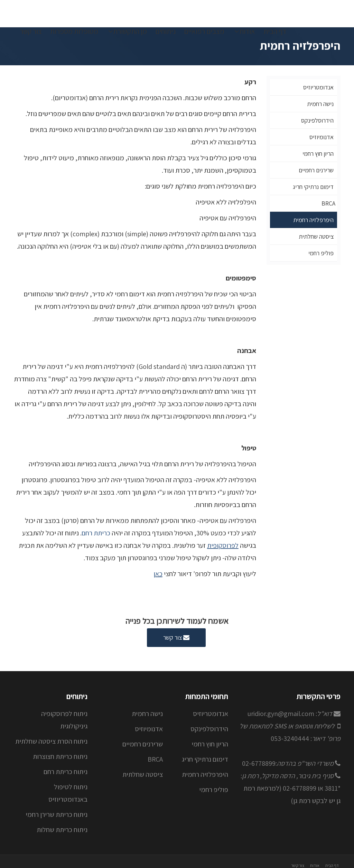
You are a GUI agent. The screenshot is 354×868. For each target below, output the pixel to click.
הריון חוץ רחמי (318, 154)
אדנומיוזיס (322, 137)
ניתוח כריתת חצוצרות (60, 756)
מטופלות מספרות (74, 31)
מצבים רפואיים (204, 31)
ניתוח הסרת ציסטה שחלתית (51, 741)
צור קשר (31, 31)
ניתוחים (165, 31)
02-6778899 (259, 763)
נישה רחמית (320, 104)
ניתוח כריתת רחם (66, 772)
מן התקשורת (128, 31)
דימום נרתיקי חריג (313, 187)
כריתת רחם (96, 533)
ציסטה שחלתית (316, 236)
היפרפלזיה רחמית (313, 220)
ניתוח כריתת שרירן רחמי (57, 814)
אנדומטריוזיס (318, 87)
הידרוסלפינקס (317, 120)
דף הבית (275, 31)
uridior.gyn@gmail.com (281, 714)
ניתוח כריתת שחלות (62, 830)
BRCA (328, 203)
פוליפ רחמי (321, 253)
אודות (245, 31)
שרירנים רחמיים (316, 170)
